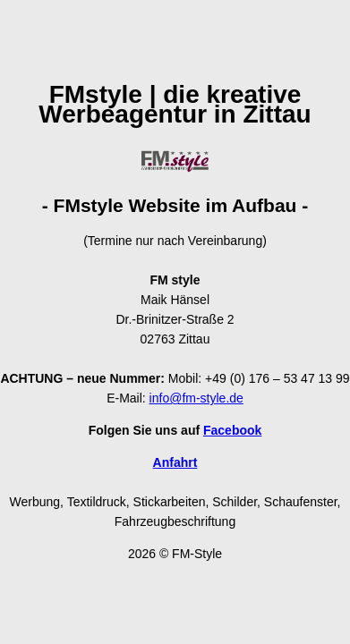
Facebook (232, 430)
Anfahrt (175, 462)
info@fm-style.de (196, 398)
